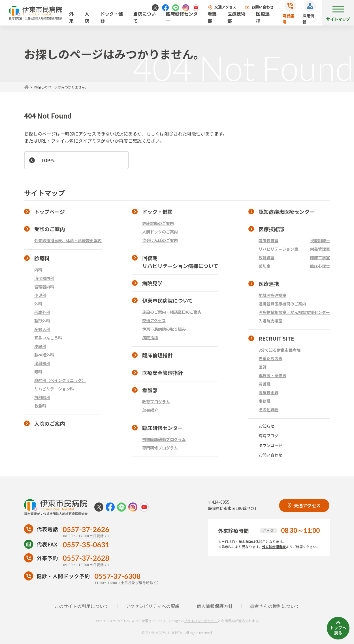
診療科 (42, 258)
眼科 (38, 372)
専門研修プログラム (160, 448)
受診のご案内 (50, 229)
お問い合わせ (263, 7)
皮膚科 (40, 346)
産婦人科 (42, 329)
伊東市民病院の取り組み (164, 329)
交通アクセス (225, 7)
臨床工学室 (320, 257)
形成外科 (42, 312)
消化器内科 (44, 278)
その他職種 (268, 409)
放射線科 (42, 397)
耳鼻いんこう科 (48, 338)
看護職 (265, 384)
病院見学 (152, 283)
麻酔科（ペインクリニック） (60, 380)
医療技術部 (271, 229)
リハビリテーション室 (278, 249)
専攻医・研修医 (272, 375)
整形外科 (42, 321)
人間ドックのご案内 (160, 232)
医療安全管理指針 (163, 373)
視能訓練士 (320, 240)
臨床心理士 (320, 266)
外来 (71, 17)
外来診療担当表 (274, 547)
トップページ (50, 212)
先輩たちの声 (270, 358)
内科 (38, 270)
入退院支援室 (270, 321)
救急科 (40, 406)
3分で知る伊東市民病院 (280, 350)
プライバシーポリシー (201, 621)
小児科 (40, 295)
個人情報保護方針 (215, 606)
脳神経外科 (44, 355)
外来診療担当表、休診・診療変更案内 (68, 240)
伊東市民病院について (168, 300)
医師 (263, 367)
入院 (87, 17)
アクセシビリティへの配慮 (153, 606)
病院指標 (150, 337)
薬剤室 (265, 266)
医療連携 (269, 284)
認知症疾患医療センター (287, 212)
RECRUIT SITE (276, 338)
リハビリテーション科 (54, 389)
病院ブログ (268, 436)
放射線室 (266, 257)
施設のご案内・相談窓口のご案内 (172, 312)
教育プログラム (156, 402)
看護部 (150, 390)
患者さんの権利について (275, 606)
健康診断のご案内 (158, 223)
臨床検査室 (268, 240)
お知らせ (266, 426)
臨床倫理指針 (157, 355)
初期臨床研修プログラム (164, 439)
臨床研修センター (163, 428)
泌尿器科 (42, 363)
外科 (38, 304)
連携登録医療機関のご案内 (282, 304)
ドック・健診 (157, 212)
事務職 (265, 401)
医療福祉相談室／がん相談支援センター (294, 312)
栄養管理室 (320, 249)
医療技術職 (268, 392)
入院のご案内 (50, 423)
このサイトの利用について (82, 606)
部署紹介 (150, 410)
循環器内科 (44, 287)
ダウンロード (270, 445)
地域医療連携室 (272, 295)
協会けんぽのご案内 (160, 240)
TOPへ (48, 160)
